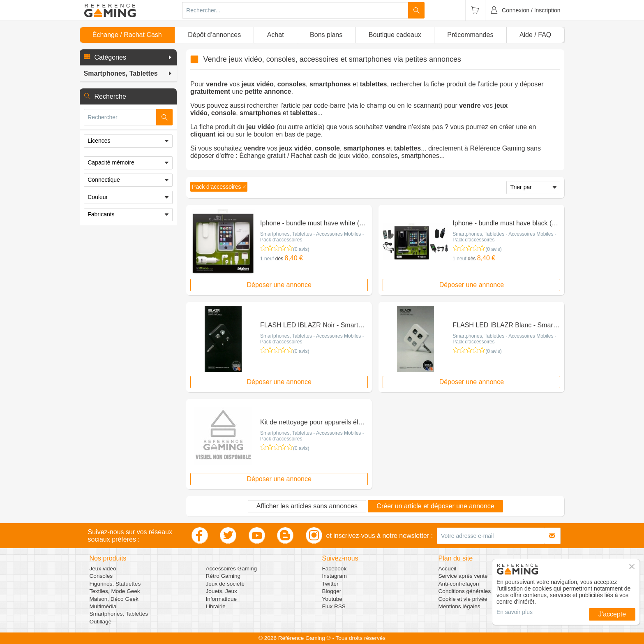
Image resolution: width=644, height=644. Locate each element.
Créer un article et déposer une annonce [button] (435, 506)
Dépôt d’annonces (214, 35)
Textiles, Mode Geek (115, 591)
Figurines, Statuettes (115, 584)
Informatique (222, 599)
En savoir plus (515, 612)
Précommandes (470, 35)
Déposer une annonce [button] (279, 285)
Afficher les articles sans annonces (307, 506)
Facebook (335, 569)
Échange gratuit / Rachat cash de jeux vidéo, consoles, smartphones (339, 156)
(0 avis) (301, 249)
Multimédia (103, 606)
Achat (276, 35)
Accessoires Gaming (232, 569)
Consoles (101, 576)
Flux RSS (334, 606)
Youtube (332, 599)
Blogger (332, 591)
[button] (128, 58)
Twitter (330, 584)
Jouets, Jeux (222, 591)
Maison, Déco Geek (114, 599)
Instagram (335, 576)
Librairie (216, 606)
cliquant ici (208, 134)
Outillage (101, 622)
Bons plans (326, 35)
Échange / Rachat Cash (127, 35)
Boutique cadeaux (395, 35)
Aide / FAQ (535, 35)
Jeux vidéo (103, 569)
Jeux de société (225, 584)
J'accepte (612, 614)
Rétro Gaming (223, 576)
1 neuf (267, 259)
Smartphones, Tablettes (119, 614)
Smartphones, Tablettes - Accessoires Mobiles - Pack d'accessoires (312, 237)
